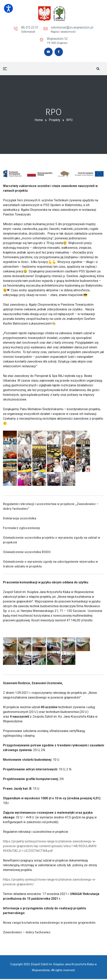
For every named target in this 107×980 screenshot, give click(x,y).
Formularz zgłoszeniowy (21, 529)
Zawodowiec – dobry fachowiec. (27, 933)
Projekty (55, 121)
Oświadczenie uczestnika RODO (27, 553)
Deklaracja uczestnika (20, 519)
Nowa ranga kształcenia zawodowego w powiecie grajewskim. (50, 923)
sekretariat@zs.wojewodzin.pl (72, 27)
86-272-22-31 (30, 27)
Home (39, 121)
